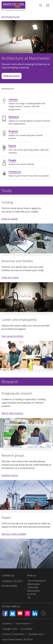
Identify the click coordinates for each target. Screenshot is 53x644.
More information (12, 413)
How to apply (10, 219)
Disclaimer (7, 623)
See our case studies (14, 534)
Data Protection (23, 623)
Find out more (10, 77)
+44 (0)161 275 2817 (12, 581)
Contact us (15, 172)
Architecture (11, 17)
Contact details (9, 586)
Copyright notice (10, 629)
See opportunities (13, 336)
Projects (13, 131)
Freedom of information (13, 634)
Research (14, 117)
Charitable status (36, 634)
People (12, 160)
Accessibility (26, 629)
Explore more (10, 475)
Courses (13, 99)
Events (12, 146)
